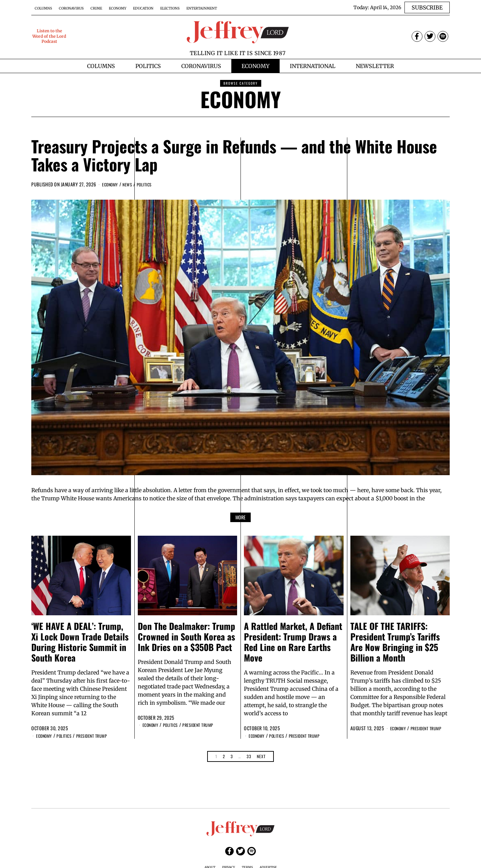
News (131, 184)
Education (143, 8)
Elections (170, 8)
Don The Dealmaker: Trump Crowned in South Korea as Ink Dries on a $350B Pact (186, 636)
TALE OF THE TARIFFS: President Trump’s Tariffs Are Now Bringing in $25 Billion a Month (395, 642)
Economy (118, 8)
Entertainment (202, 8)
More (240, 517)
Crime (96, 8)
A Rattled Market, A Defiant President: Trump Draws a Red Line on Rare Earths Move (293, 642)
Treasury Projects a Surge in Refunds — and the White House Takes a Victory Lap (234, 155)
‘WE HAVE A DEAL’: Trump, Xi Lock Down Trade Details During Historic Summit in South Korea (80, 642)
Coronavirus (71, 8)
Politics (150, 184)
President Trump (99, 736)
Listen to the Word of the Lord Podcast (49, 36)
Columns (43, 8)
